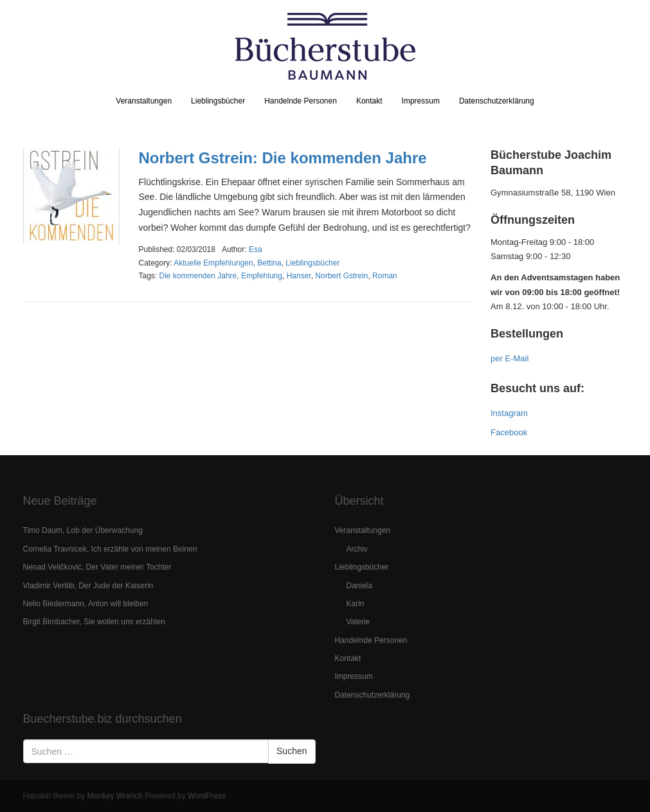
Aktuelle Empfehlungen (213, 263)
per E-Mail (510, 358)
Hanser (299, 276)
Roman (385, 276)
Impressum (421, 101)
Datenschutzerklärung (497, 101)
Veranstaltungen (144, 101)
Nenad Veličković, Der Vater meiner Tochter (97, 567)
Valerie (358, 622)
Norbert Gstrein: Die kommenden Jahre (283, 158)
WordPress (207, 796)
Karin (356, 604)
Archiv (357, 549)
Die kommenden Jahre (198, 276)
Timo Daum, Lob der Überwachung (83, 530)
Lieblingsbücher (218, 101)
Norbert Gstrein (341, 276)
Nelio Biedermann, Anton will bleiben (86, 604)
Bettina (269, 263)
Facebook (509, 432)
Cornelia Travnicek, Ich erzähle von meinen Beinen (110, 549)
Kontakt (369, 101)
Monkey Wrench (115, 796)
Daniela (360, 586)
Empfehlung (262, 276)
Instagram (509, 413)
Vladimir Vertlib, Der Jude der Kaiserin (88, 586)
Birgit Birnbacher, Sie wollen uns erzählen (94, 622)
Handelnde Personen (301, 101)
